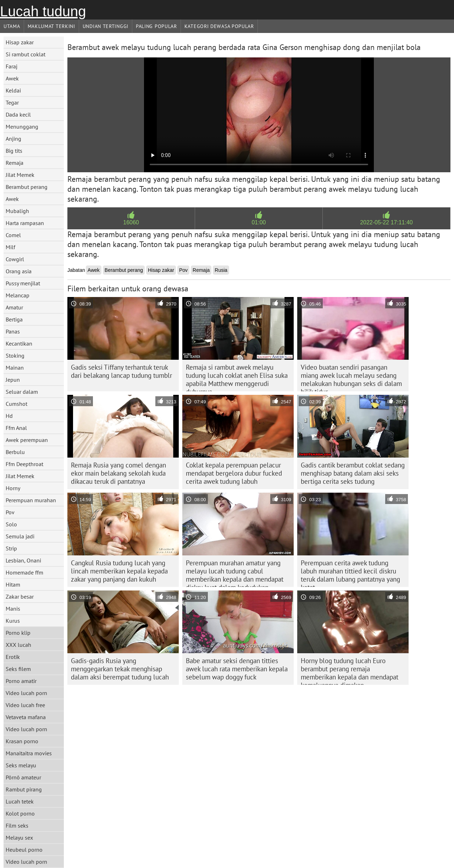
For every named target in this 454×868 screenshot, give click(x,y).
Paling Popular (156, 26)
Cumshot (16, 404)
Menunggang (22, 127)
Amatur (14, 307)
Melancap (18, 295)
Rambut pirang (24, 789)
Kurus (13, 621)
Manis (13, 609)
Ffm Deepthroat (24, 464)
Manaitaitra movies (29, 753)
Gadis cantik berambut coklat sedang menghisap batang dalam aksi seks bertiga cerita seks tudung (353, 473)
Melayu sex (19, 838)
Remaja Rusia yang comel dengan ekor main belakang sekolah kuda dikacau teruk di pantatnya (118, 473)
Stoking (15, 355)
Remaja (15, 163)
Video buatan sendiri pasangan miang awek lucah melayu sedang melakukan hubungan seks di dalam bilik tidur (351, 377)
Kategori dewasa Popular (219, 26)
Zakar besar (20, 597)
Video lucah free (25, 705)
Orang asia (19, 271)
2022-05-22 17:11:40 (386, 222)
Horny (13, 488)
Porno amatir (21, 681)
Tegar (12, 102)
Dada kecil (18, 114)
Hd (9, 416)
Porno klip (18, 633)
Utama (12, 26)
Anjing (13, 139)
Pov (10, 512)
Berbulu (15, 452)
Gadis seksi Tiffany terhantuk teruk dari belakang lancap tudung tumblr (121, 371)
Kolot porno (20, 813)
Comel (13, 235)
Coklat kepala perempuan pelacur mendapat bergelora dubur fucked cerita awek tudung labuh (234, 473)
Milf (10, 247)
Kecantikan (19, 343)
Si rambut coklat (26, 54)
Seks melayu (21, 765)
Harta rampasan (25, 223)
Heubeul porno (24, 850)
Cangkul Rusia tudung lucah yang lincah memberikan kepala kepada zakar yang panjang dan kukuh (119, 571)
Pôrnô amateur (23, 777)
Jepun (13, 380)
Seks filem (18, 669)
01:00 (259, 222)
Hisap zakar (20, 42)
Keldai (13, 90)
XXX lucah (18, 645)
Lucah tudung (43, 11)
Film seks (17, 825)
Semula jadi (20, 536)
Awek (12, 78)
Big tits (14, 151)
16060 (131, 222)
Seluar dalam (22, 392)
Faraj (12, 66)
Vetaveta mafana (26, 717)
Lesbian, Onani (23, 560)
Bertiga (14, 319)
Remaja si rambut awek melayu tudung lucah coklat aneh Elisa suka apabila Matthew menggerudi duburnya (237, 377)
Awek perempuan (27, 440)
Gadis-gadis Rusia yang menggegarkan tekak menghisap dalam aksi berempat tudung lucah (120, 669)
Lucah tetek (20, 801)
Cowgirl (15, 259)
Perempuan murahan (31, 500)
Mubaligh (17, 211)
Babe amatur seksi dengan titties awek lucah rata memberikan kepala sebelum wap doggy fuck (237, 669)
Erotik (13, 657)
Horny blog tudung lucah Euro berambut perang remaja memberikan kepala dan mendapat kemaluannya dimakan (350, 671)
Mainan (15, 368)
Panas (13, 331)
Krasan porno (22, 741)
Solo (11, 524)
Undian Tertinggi (106, 26)
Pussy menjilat (23, 283)
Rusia (221, 270)
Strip (11, 548)
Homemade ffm (24, 572)
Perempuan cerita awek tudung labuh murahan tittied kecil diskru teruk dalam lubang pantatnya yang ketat (350, 573)
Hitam (13, 584)
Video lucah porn (26, 693)
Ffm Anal (16, 428)
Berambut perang (27, 187)
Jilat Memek (20, 175)
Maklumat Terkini (51, 26)
